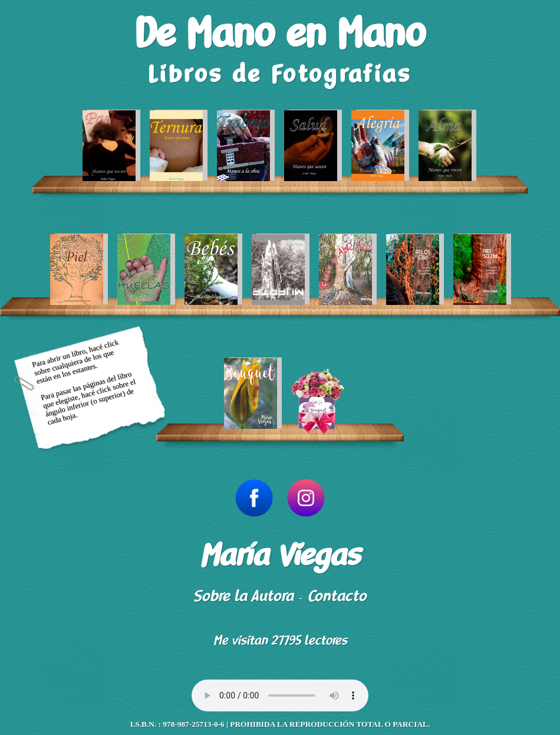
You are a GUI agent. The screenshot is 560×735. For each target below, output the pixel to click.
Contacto (337, 596)
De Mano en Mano (280, 34)
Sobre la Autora (243, 596)
